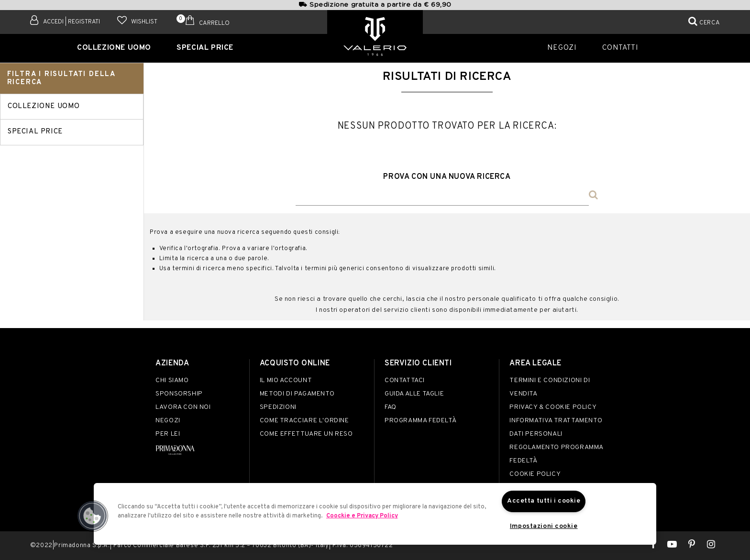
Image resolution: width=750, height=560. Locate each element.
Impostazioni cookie (544, 527)
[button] (92, 516)
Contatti (618, 47)
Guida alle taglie (414, 394)
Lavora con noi (183, 407)
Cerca (710, 23)
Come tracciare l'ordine (304, 421)
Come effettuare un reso (306, 434)
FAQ (391, 407)
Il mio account (286, 380)
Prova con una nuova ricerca (447, 177)
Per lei (168, 434)
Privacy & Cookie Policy (553, 407)
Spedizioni (278, 407)
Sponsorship (179, 394)
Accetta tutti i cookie (544, 501)
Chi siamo (172, 380)
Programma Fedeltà (420, 421)
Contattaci (405, 380)
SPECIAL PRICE (202, 47)
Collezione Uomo (119, 47)
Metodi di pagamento (297, 394)
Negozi (566, 47)
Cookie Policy (535, 474)
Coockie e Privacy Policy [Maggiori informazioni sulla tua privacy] (362, 516)
